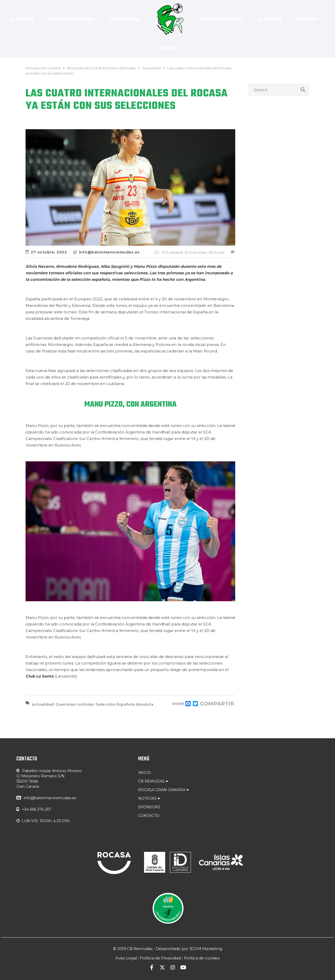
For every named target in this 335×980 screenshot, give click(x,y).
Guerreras (65, 704)
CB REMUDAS (153, 781)
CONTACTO (149, 816)
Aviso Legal (126, 958)
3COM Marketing (206, 949)
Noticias (216, 252)
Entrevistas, (196, 252)
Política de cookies (202, 958)
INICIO (144, 773)
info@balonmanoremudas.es (50, 798)
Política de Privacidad (160, 958)
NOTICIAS (149, 798)
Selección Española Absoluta (125, 704)
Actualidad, (173, 252)
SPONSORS (149, 807)
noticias (85, 704)
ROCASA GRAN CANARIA (163, 790)
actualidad (43, 704)
